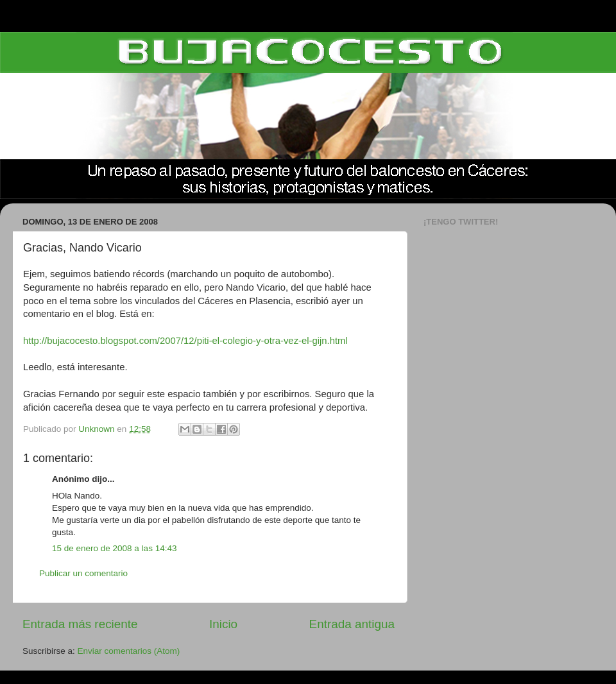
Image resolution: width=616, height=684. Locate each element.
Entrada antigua (352, 624)
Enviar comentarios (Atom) (129, 651)
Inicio (223, 624)
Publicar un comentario (83, 573)
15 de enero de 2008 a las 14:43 (114, 548)
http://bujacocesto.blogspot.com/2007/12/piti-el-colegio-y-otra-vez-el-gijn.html (185, 341)
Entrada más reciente (80, 624)
